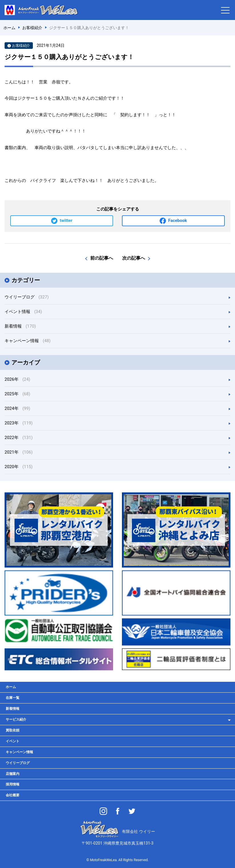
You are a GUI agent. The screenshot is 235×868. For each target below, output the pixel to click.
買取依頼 (13, 730)
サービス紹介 (16, 719)
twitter (66, 220)
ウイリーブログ (27, 297)
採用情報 (13, 784)
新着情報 (20, 326)
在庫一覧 (13, 698)
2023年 (19, 423)
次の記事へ (134, 258)
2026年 (17, 379)
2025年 (17, 394)
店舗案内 (13, 774)
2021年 (19, 452)
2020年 (19, 467)
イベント (13, 741)
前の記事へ (102, 258)
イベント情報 (23, 312)
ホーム (11, 687)
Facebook (177, 220)
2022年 (19, 438)
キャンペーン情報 (28, 341)
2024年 (17, 408)
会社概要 (13, 795)
